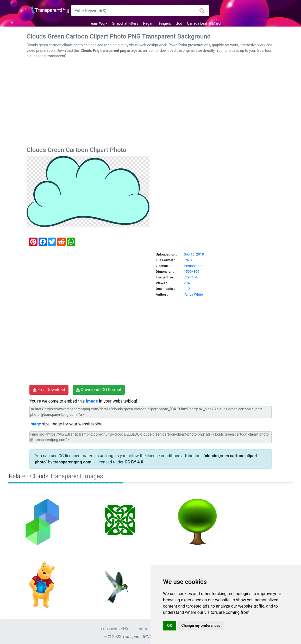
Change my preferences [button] (201, 626)
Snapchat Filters (125, 23)
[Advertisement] (150, 104)
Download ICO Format (99, 390)
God (179, 23)
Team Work (98, 23)
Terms (142, 628)
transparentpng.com (72, 462)
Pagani (149, 23)
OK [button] (170, 626)
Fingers (165, 23)
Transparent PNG (114, 628)
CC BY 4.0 (134, 462)
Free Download (49, 390)
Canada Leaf (197, 23)
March (217, 23)
